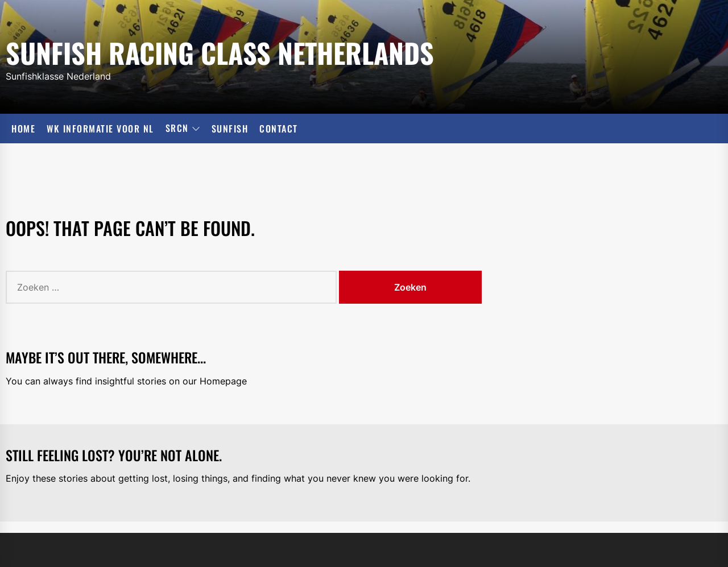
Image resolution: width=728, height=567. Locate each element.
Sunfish (230, 129)
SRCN (183, 129)
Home (23, 129)
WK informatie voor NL (100, 129)
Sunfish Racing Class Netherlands (220, 51)
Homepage (223, 381)
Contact (279, 129)
